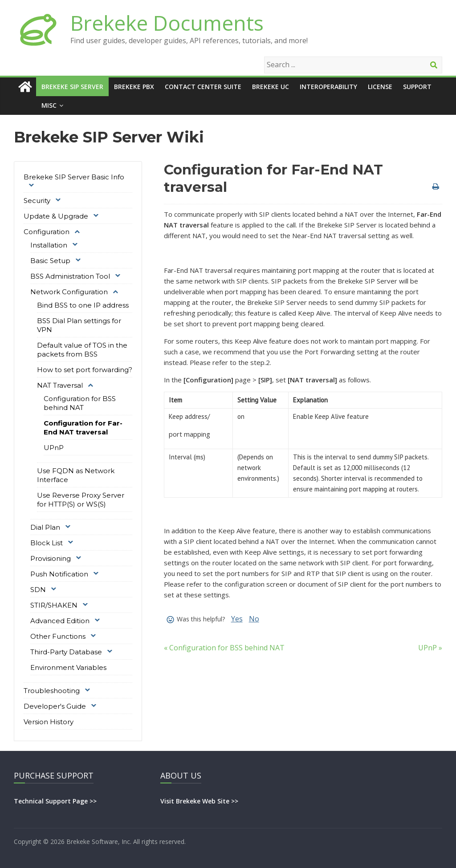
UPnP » (430, 648)
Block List (47, 543)
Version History (49, 722)
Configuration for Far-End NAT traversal (83, 428)
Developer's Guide (55, 706)
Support (417, 87)
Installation (49, 245)
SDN (38, 590)
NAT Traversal (60, 385)
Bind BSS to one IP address (83, 305)
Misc (49, 105)
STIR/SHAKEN (54, 605)
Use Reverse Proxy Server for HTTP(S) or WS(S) (81, 500)
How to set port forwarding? (85, 370)
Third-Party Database (66, 652)
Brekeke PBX (134, 87)
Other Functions (58, 636)
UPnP (54, 448)
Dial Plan (45, 527)
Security (37, 201)
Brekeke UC (271, 87)
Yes (237, 619)
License (380, 87)
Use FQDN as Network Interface (76, 475)
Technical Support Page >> (55, 801)
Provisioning (51, 558)
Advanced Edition (60, 621)
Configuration (47, 232)
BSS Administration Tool (70, 276)
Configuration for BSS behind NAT (80, 403)
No (254, 619)
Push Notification (59, 574)
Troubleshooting (52, 691)
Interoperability (328, 87)
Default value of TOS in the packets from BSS (82, 350)
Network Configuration (69, 292)
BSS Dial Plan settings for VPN (79, 325)
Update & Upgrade (56, 216)
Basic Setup (50, 261)
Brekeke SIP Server (72, 87)
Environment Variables (68, 667)
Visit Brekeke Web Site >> (199, 801)
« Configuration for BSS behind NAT (224, 648)
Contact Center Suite (203, 87)
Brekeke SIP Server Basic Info (74, 177)
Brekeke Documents (167, 23)
